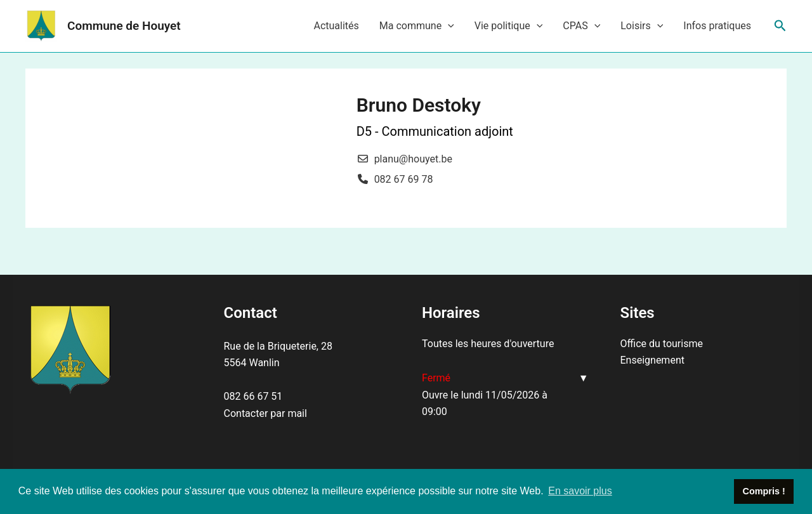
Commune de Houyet (124, 26)
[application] (448, 26)
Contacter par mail (265, 413)
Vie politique (509, 26)
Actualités (336, 26)
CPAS (581, 26)
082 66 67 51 (253, 396)
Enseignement (652, 360)
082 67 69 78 (404, 179)
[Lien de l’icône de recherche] (780, 26)
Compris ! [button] (764, 491)
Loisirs (642, 26)
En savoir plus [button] (580, 491)
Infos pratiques (717, 26)
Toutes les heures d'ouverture (488, 344)
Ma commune (417, 26)
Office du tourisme (662, 344)
